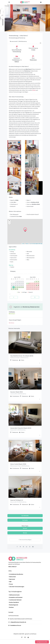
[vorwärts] (35, 297)
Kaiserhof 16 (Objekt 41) (17, 500)
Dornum (25, 528)
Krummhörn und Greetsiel (16, 597)
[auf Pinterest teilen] (23, 547)
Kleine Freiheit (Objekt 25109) (18, 464)
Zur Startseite (25, 516)
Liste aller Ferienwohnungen (17, 587)
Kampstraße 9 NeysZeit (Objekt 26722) (21, 428)
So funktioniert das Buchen (16, 574)
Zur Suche (25, 520)
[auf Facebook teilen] (17, 547)
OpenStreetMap (33, 244)
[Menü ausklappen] (40, 363)
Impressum (12, 579)
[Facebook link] (22, 637)
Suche (34, 90)
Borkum (25, 533)
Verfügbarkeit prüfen (42, 642)
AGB (10, 582)
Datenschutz (13, 577)
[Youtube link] (28, 637)
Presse (11, 584)
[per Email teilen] (33, 547)
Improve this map (39, 244)
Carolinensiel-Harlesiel (15, 600)
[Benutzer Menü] (41, 2)
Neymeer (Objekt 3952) (17, 392)
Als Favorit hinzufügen (25, 540)
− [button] (9, 223)
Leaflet (23, 244)
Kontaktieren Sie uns (16, 625)
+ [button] (9, 221)
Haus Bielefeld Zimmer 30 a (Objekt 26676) (22, 356)
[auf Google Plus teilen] (30, 547)
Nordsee (11, 607)
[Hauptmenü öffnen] (9, 2)
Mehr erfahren (13, 567)
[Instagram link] (25, 637)
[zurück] (14, 297)
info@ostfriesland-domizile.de (18, 622)
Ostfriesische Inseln (14, 595)
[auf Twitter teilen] (20, 547)
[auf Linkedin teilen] (27, 547)
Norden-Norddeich (14, 602)
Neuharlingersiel (14, 605)
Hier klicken (12, 323)
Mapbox (27, 244)
